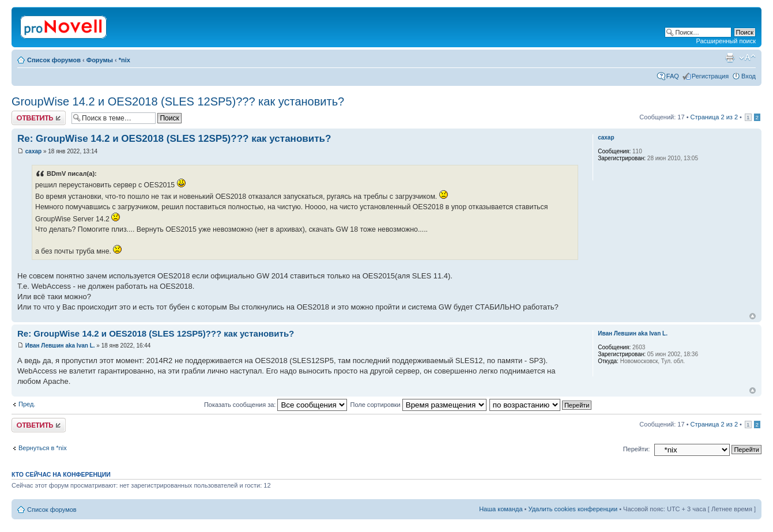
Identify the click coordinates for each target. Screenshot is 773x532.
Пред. (27, 404)
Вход (749, 76)
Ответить (39, 118)
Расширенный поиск (726, 41)
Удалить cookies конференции (573, 509)
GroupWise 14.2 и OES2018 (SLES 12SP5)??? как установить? (178, 101)
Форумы (100, 60)
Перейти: (637, 449)
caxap (33, 151)
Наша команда (501, 509)
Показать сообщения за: (276, 405)
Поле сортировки (418, 405)
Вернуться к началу (753, 316)
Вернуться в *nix (43, 448)
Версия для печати (730, 58)
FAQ (673, 76)
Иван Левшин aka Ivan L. (60, 346)
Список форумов (54, 60)
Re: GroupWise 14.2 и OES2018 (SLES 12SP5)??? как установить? (174, 139)
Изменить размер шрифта (747, 58)
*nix (125, 60)
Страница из (714, 117)
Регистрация (710, 76)
